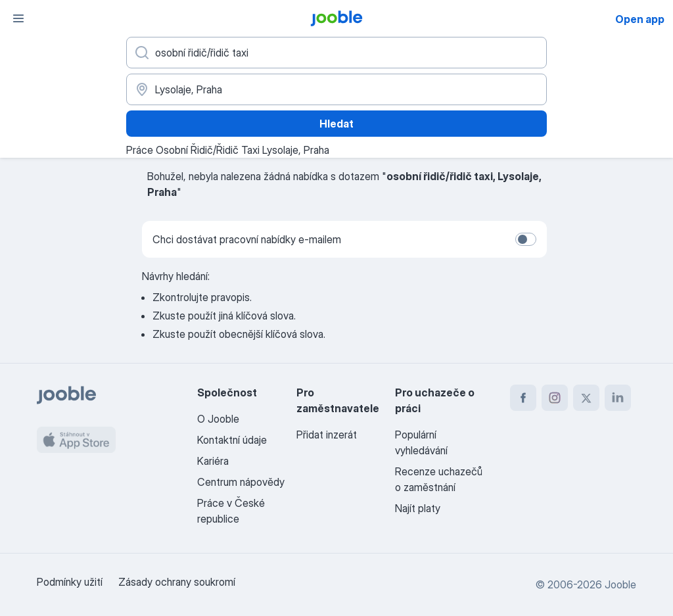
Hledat (336, 124)
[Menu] (18, 18)
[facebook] (523, 398)
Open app (640, 19)
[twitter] (586, 398)
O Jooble (218, 419)
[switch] (526, 239)
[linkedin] (618, 398)
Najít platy (418, 508)
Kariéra (213, 461)
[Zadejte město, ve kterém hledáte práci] (336, 89)
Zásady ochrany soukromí (177, 582)
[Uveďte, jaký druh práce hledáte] (336, 53)
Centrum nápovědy (241, 482)
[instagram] (555, 398)
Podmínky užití (70, 582)
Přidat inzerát (327, 435)
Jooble (620, 584)
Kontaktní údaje (232, 440)
